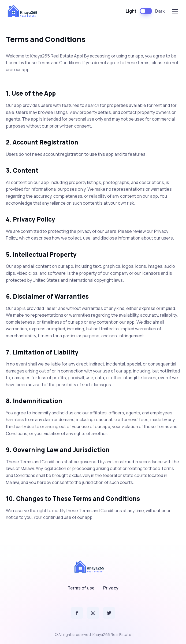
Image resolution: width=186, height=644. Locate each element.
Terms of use (81, 588)
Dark (160, 11)
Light (131, 11)
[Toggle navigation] (175, 11)
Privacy (111, 588)
